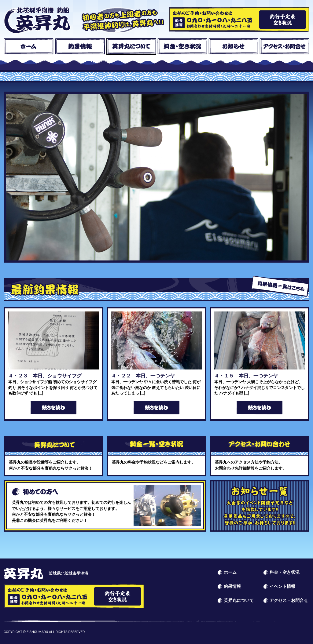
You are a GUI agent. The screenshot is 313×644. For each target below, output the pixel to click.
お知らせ (233, 46)
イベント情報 (260, 506)
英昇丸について (131, 46)
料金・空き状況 (182, 46)
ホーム (29, 46)
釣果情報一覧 (280, 286)
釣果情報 (80, 46)
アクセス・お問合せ (284, 46)
